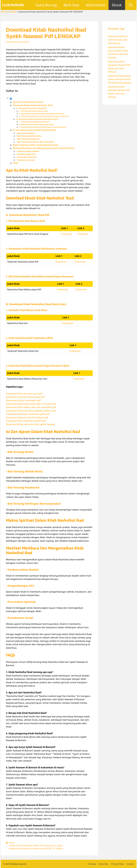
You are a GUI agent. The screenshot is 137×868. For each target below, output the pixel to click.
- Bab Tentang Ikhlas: (26, 133)
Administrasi (96, 5)
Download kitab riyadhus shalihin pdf (26, 421)
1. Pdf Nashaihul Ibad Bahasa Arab (33, 111)
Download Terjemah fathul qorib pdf (25, 397)
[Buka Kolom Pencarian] (131, 5)
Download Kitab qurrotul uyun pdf (24, 394)
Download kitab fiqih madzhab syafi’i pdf (28, 414)
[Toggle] (11, 99)
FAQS (16, 163)
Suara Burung (46, 5)
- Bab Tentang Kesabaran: (28, 139)
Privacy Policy (118, 864)
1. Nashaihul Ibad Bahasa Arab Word (34, 122)
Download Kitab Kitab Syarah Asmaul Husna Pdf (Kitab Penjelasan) (119, 79)
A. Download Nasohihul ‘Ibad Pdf (31, 108)
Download (67, 234)
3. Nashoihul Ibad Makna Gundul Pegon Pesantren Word (43, 127)
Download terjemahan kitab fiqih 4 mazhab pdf (31, 404)
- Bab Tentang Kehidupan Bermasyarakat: (35, 142)
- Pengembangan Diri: (26, 154)
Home (4, 12)
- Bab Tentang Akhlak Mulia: (29, 136)
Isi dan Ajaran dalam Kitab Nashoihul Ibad (35, 130)
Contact (130, 864)
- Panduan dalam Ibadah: (28, 151)
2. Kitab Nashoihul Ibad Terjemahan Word (36, 124)
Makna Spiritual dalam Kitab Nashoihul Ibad (36, 145)
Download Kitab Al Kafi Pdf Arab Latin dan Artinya (118, 40)
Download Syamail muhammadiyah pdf (27, 417)
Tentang (92, 864)
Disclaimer (104, 864)
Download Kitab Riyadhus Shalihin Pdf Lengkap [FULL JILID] (36, 845)
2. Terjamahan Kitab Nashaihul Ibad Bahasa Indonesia (42, 114)
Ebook (117, 5)
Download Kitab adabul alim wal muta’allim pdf (31, 407)
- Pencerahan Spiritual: (26, 157)
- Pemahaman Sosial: (26, 160)
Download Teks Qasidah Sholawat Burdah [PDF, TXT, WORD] (36, 848)
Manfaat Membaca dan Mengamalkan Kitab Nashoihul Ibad (44, 148)
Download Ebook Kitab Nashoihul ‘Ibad (33, 105)
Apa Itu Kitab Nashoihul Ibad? (28, 102)
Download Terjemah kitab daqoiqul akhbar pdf (31, 411)
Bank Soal (71, 5)
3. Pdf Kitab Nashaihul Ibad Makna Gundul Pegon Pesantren (44, 116)
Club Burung (13, 5)
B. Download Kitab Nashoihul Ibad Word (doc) (37, 119)
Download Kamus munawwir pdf (23, 400)
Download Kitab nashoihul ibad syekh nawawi (30, 424)
